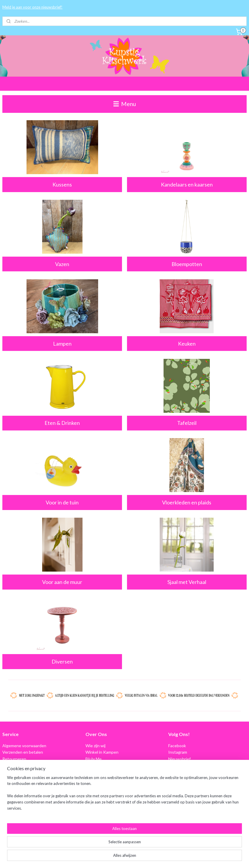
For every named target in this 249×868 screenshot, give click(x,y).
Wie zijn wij (95, 746)
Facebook (177, 746)
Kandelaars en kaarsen (187, 184)
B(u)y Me (94, 759)
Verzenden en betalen (23, 752)
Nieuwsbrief (179, 759)
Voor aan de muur (62, 582)
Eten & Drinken (62, 423)
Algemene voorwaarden (24, 746)
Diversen (62, 661)
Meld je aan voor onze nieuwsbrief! (32, 7)
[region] (86, 840)
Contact (93, 765)
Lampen (62, 343)
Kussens (62, 184)
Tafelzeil (187, 423)
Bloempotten (187, 264)
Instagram (178, 752)
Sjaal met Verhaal (187, 582)
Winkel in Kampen (102, 752)
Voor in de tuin (62, 502)
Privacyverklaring (18, 765)
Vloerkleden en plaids (187, 502)
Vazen (62, 264)
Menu (125, 104)
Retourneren (14, 759)
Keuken (187, 343)
